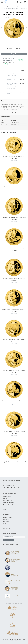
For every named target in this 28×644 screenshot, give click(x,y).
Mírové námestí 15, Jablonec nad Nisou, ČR (11, 88)
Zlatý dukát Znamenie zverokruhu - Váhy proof (14, 279)
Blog (4, 509)
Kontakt (5, 498)
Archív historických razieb (15, 7)
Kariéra (5, 524)
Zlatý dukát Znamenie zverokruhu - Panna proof (14, 309)
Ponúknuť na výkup (21, 60)
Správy (5, 526)
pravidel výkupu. (6, 64)
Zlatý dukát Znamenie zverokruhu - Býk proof (14, 431)
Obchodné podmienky (9, 503)
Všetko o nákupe (7, 496)
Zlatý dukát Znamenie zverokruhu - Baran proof (14, 462)
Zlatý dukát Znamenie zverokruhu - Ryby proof (14, 156)
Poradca (5, 507)
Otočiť (7, 18)
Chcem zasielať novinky (9, 540)
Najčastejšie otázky (8, 501)
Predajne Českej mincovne (10, 505)
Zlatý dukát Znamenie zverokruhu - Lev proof (14, 340)
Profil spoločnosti (8, 517)
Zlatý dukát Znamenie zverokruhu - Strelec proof (14, 217)
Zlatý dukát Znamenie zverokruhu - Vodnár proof (14, 187)
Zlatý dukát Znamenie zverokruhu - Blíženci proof (14, 401)
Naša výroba (6, 520)
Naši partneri (6, 522)
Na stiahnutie (6, 528)
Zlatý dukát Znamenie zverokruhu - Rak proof (14, 370)
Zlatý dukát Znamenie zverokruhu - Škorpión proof (14, 248)
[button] (3, 28)
